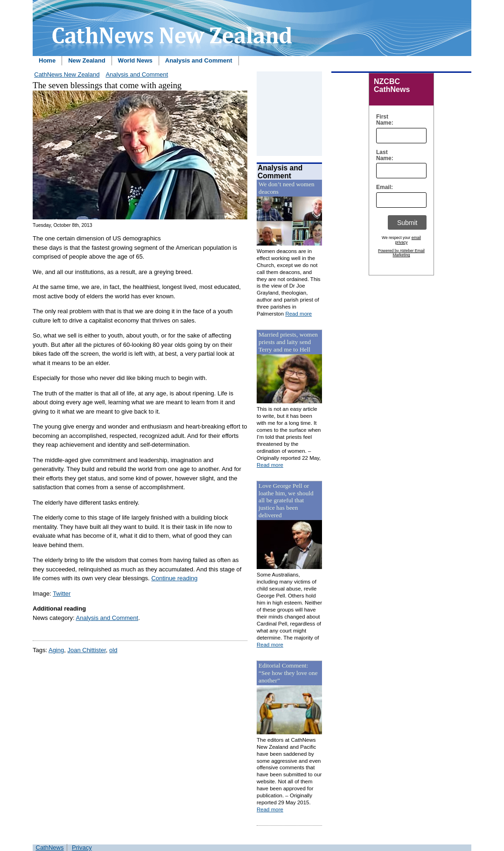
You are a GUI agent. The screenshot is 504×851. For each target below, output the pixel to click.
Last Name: (382, 155)
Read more (298, 314)
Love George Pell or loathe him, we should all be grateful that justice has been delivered (286, 501)
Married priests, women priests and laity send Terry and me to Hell (288, 342)
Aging (56, 650)
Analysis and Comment (199, 60)
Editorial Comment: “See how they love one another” (288, 673)
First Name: (382, 120)
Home (47, 60)
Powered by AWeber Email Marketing (401, 253)
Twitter (62, 594)
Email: (382, 187)
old (113, 650)
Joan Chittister (86, 650)
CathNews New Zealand (67, 74)
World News (135, 60)
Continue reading (174, 578)
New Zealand (87, 60)
